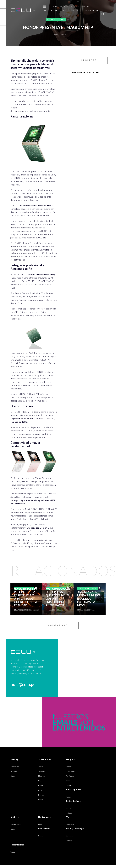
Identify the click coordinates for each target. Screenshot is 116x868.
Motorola (42, 776)
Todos (68, 797)
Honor (41, 786)
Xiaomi (41, 767)
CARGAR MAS (58, 625)
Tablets (69, 767)
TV (63, 10)
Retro (40, 824)
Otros (12, 776)
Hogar (41, 836)
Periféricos (70, 776)
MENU (44, 5)
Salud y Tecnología (83, 10)
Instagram (70, 813)
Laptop (69, 786)
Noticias (49, 10)
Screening (70, 836)
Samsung (42, 771)
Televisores (70, 824)
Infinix (41, 800)
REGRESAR (89, 60)
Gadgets (81, 7)
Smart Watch (71, 771)
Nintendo (14, 771)
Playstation (15, 767)
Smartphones (61, 7)
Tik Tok (69, 808)
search (102, 12)
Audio (68, 781)
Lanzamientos (16, 824)
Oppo (40, 781)
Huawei (41, 795)
